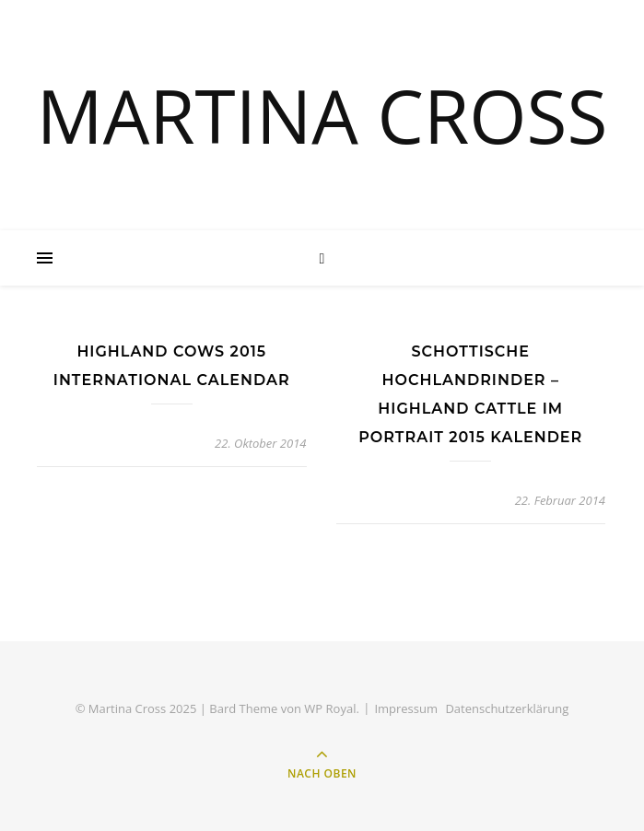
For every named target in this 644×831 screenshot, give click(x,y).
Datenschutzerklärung (507, 708)
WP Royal (330, 708)
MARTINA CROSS (322, 115)
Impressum (406, 708)
